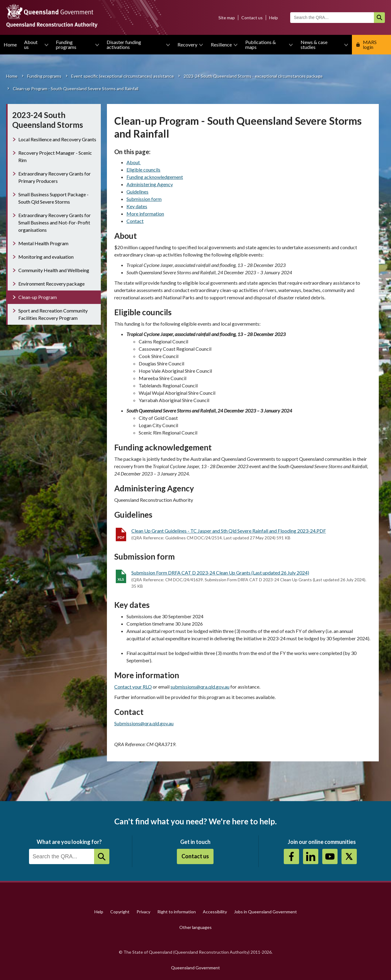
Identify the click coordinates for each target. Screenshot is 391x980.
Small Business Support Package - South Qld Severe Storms (53, 198)
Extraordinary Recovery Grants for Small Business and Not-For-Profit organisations (55, 222)
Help (274, 18)
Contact (135, 221)
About (134, 162)
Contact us (252, 18)
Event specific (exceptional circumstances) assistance (122, 76)
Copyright (120, 912)
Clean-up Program (38, 297)
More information (145, 214)
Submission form (144, 199)
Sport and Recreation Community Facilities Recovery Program (53, 314)
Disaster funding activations (124, 44)
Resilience (221, 44)
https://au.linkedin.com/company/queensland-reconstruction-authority (311, 856)
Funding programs (66, 44)
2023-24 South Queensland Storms (48, 120)
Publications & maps (261, 44)
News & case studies (314, 44)
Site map (227, 18)
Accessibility (215, 912)
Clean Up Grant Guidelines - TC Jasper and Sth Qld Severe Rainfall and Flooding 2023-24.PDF (229, 531)
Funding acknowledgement (155, 177)
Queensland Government (195, 968)
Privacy (143, 912)
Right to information (177, 912)
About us (31, 44)
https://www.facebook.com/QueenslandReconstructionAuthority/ (291, 856)
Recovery (187, 44)
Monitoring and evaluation (46, 257)
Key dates (137, 206)
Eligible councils (143, 170)
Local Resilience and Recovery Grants (57, 139)
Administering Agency (150, 184)
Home (10, 44)
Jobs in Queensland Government (265, 912)
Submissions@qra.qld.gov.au (144, 723)
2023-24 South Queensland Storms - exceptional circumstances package (253, 76)
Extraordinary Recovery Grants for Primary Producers (55, 177)
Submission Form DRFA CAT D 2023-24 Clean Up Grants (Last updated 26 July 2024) (220, 573)
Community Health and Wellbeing (54, 270)
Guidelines (137, 192)
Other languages (195, 927)
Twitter (349, 856)
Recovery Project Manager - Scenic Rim (55, 156)
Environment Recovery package (51, 284)
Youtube (330, 856)
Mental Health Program (43, 243)
